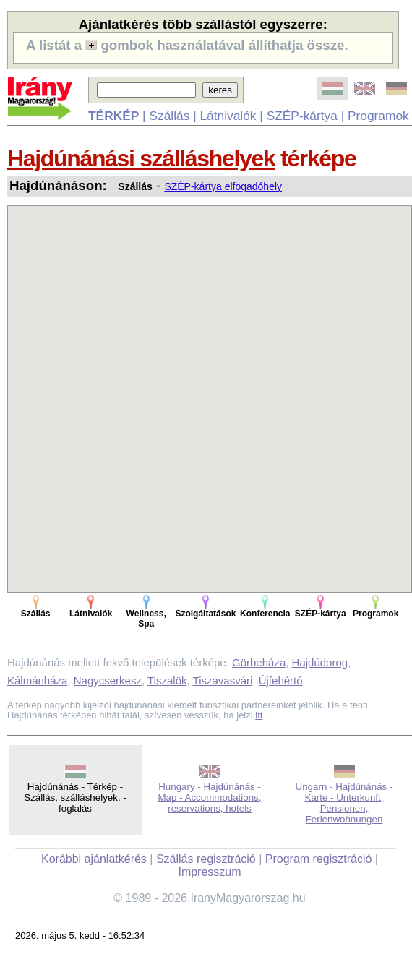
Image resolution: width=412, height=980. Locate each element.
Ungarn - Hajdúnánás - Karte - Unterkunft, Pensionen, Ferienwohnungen (344, 803)
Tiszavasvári (223, 680)
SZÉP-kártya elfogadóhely (223, 186)
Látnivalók (228, 116)
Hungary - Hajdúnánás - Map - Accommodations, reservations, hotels (210, 798)
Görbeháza (259, 662)
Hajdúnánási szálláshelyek (141, 158)
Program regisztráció (319, 859)
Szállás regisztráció (206, 859)
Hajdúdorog (320, 662)
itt (259, 715)
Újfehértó (281, 680)
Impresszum (209, 872)
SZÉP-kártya (302, 116)
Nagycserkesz (108, 680)
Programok (378, 116)
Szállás (169, 116)
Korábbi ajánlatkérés (94, 859)
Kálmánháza (37, 680)
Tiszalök (167, 680)
